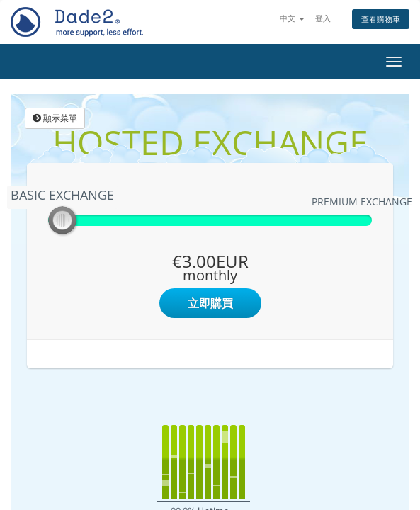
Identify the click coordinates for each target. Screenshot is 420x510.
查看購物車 (381, 19)
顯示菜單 (55, 118)
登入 (323, 18)
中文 (292, 18)
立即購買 (210, 303)
